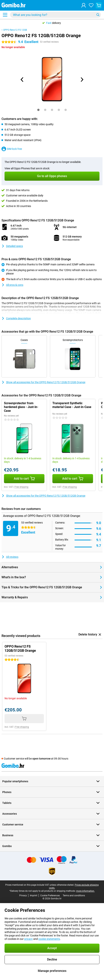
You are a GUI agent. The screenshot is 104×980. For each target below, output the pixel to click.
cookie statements (49, 939)
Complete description (16, 318)
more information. (85, 891)
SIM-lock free (12, 149)
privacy (28, 939)
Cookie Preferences (50, 896)
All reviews (10, 557)
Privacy (23, 896)
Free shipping (21, 487)
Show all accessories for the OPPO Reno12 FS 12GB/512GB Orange (43, 382)
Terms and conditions (74, 896)
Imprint (34, 896)
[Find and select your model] (55, 15)
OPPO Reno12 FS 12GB (15, 30)
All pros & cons (12, 285)
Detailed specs (12, 246)
